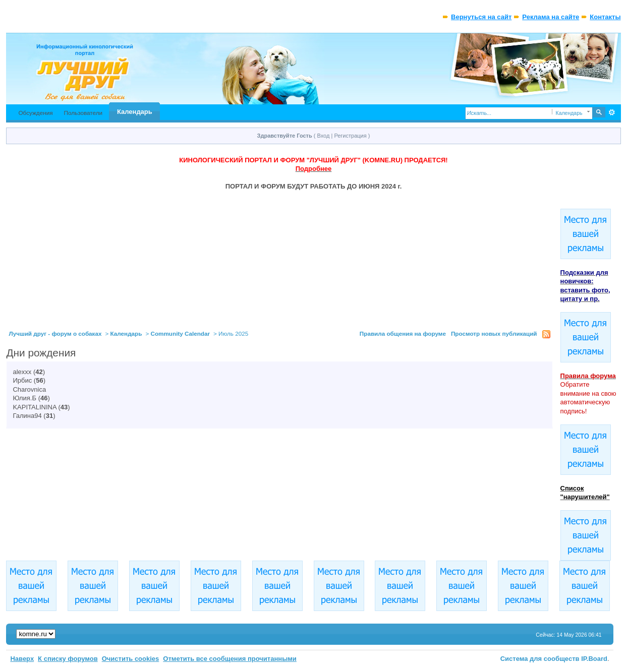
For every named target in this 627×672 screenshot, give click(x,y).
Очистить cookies (131, 659)
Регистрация (350, 136)
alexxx (22, 372)
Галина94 (27, 416)
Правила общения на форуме (403, 333)
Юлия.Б (24, 398)
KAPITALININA (34, 407)
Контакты (605, 17)
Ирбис (22, 380)
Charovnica (29, 389)
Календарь (135, 112)
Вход (324, 136)
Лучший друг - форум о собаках (55, 333)
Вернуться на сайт (481, 17)
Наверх (22, 659)
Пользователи (83, 113)
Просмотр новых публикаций (494, 333)
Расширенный (612, 112)
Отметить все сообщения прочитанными (230, 659)
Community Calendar (181, 333)
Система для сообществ (540, 659)
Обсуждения (35, 113)
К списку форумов (68, 659)
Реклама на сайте (551, 17)
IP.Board (594, 659)
